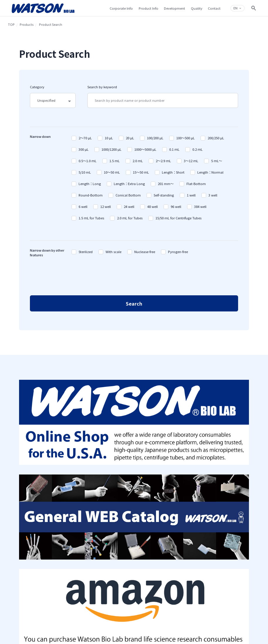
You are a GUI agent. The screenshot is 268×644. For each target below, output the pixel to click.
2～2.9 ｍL (163, 161)
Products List (107, 476)
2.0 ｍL (138, 161)
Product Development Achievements (153, 497)
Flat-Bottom (196, 184)
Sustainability (69, 515)
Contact (224, 474)
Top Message (67, 483)
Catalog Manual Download (110, 485)
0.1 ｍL (174, 149)
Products (27, 24)
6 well (83, 206)
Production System (151, 529)
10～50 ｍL (112, 172)
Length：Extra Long (129, 184)
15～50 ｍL (141, 172)
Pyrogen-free (178, 252)
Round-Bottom (91, 195)
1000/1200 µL (111, 149)
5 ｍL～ (217, 161)
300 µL (84, 149)
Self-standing (164, 195)
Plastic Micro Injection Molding (153, 508)
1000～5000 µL (145, 149)
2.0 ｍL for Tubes (130, 218)
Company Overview (72, 469)
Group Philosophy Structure (71, 492)
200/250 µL (216, 138)
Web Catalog (107, 494)
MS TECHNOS (108, 500)
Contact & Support (228, 463)
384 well (200, 206)
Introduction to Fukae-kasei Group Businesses (74, 504)
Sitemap (184, 469)
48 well (152, 206)
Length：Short (173, 172)
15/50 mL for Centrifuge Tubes (178, 218)
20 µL (130, 138)
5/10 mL (85, 172)
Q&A (221, 481)
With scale (113, 252)
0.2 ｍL (197, 149)
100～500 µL (185, 138)
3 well (213, 195)
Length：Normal (210, 172)
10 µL (109, 138)
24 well (129, 206)
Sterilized (86, 252)
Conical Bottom (128, 195)
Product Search (109, 469)
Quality (145, 520)
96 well (176, 206)
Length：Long (90, 184)
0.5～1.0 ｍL (88, 161)
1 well (191, 195)
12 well (106, 206)
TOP (11, 24)
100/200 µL (155, 138)
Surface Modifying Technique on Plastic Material (152, 484)
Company (67, 460)
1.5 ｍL (115, 161)
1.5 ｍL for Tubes (91, 218)
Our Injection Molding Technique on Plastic (153, 471)
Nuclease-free (145, 252)
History (64, 476)
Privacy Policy (188, 476)
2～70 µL (85, 138)
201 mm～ (166, 184)
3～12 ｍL (191, 161)
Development (151, 460)
